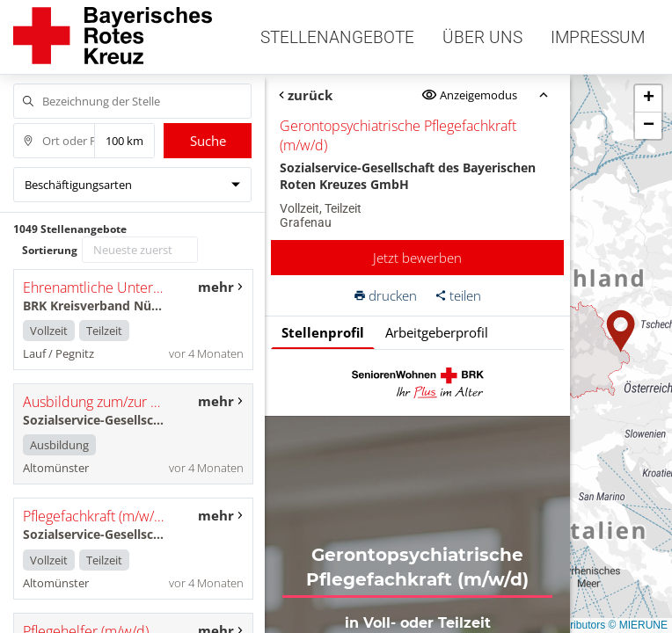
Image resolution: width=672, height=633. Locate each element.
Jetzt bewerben (417, 258)
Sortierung (50, 250)
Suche (208, 141)
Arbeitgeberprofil (437, 332)
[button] (621, 331)
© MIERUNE (638, 625)
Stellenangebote (337, 37)
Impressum (598, 37)
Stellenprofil (323, 332)
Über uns (482, 37)
